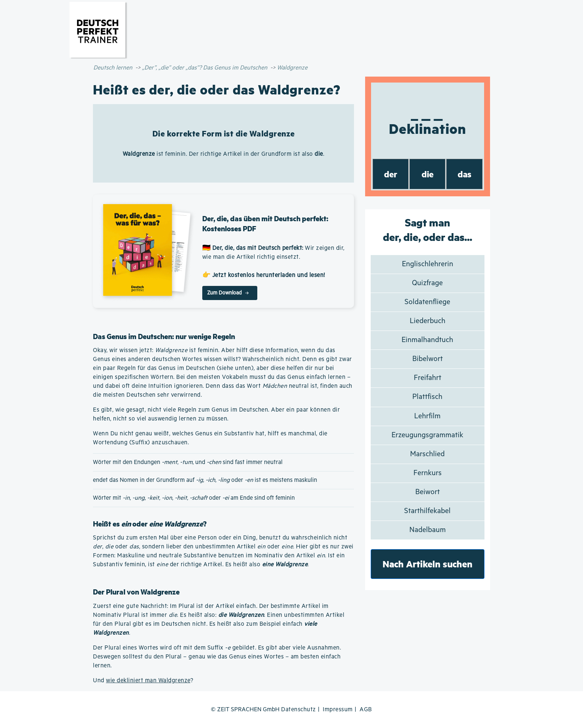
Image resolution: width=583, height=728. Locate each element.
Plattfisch (427, 397)
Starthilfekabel (427, 511)
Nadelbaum (428, 530)
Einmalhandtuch (427, 340)
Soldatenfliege (427, 302)
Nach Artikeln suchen (428, 564)
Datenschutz (299, 710)
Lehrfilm (427, 416)
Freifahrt (428, 378)
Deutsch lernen (113, 68)
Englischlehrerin (428, 264)
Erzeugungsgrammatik (427, 435)
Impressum (338, 710)
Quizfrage (427, 283)
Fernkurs (428, 473)
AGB (366, 710)
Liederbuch (428, 321)
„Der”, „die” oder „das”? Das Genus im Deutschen (205, 68)
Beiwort (428, 492)
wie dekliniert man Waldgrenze (148, 681)
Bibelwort (428, 359)
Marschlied (427, 454)
